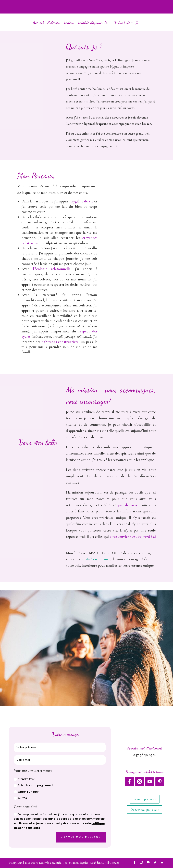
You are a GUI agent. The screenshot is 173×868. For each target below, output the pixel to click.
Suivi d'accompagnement (34, 785)
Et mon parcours (145, 799)
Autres (20, 798)
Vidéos (69, 23)
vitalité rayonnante (96, 559)
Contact (114, 863)
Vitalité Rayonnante (92, 23)
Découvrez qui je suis (145, 810)
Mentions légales (79, 863)
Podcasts (53, 23)
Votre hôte (122, 23)
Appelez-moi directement (145, 748)
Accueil (38, 23)
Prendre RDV (24, 779)
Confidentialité (99, 863)
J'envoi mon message (81, 837)
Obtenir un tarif (26, 792)
